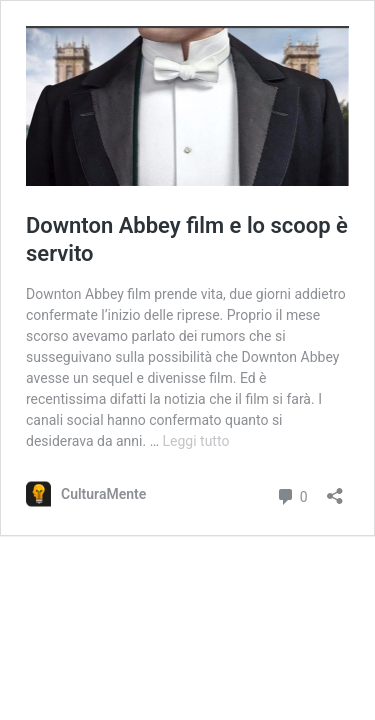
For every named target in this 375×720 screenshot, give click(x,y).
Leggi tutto (196, 441)
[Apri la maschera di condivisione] (335, 489)
